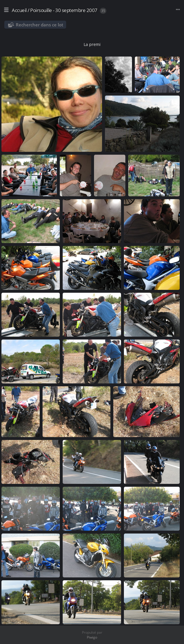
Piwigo (92, 637)
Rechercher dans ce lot (40, 25)
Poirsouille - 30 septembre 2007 (64, 10)
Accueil (19, 10)
